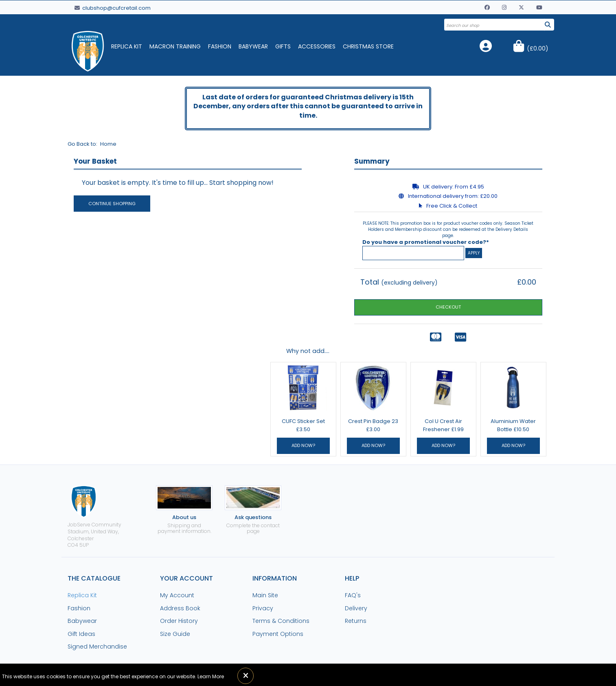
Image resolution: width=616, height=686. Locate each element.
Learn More (211, 676)
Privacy (263, 608)
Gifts (283, 46)
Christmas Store (368, 46)
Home (108, 144)
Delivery (356, 608)
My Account (177, 595)
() (538, 48)
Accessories (317, 46)
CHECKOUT (448, 307)
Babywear (253, 46)
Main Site (265, 595)
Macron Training (175, 46)
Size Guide (175, 634)
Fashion (220, 46)
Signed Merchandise (97, 647)
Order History (179, 621)
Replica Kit (127, 46)
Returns (356, 621)
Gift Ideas (81, 634)
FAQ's (353, 595)
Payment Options (278, 634)
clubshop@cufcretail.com (113, 8)
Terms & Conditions (281, 621)
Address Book (180, 608)
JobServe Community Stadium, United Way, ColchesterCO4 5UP (94, 517)
